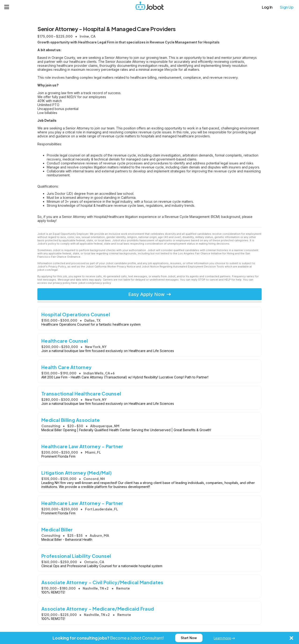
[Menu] (7, 7)
